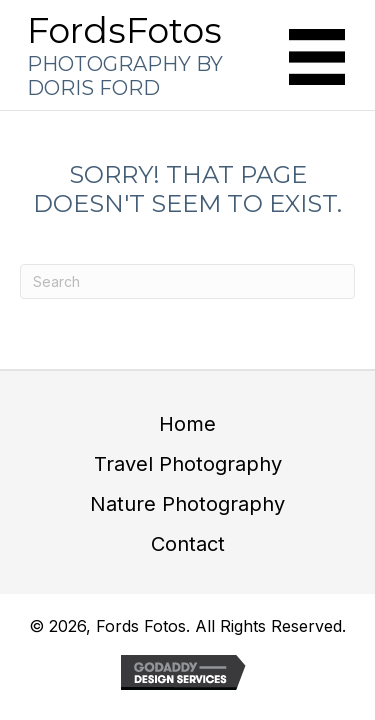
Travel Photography (188, 464)
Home (187, 424)
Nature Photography (187, 504)
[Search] (187, 281)
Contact (188, 544)
